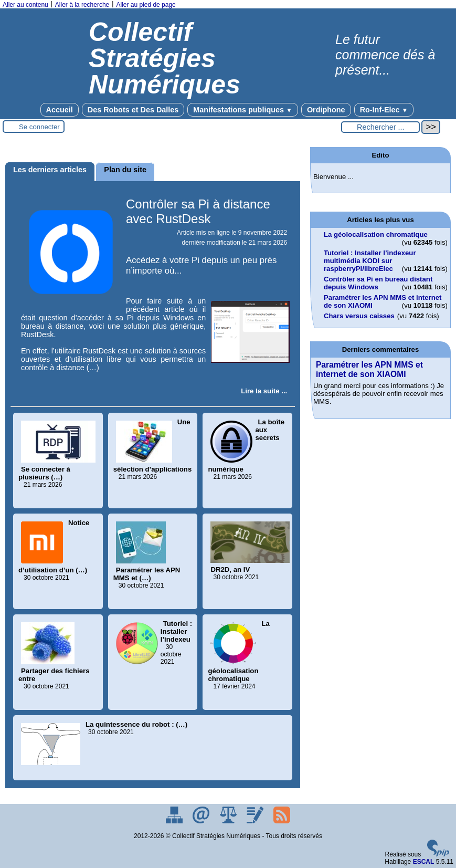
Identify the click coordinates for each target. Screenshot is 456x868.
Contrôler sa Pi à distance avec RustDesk (198, 211)
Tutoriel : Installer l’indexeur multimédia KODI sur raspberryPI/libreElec (370, 261)
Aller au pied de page (146, 5)
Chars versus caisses (359, 316)
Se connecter (39, 127)
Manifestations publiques (243, 110)
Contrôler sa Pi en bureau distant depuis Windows (378, 283)
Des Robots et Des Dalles (133, 110)
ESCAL (424, 862)
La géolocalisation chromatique (376, 234)
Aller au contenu (25, 5)
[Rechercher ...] (380, 127)
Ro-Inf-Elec (384, 110)
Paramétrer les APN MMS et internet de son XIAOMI (369, 369)
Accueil (60, 110)
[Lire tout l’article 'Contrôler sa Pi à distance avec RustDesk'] (264, 391)
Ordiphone (326, 110)
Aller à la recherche (82, 5)
